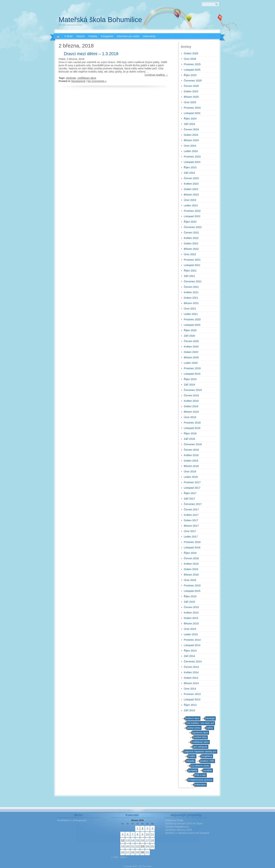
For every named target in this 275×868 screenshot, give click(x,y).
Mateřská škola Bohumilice (100, 20)
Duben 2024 (191, 135)
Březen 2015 (191, 623)
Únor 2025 (190, 102)
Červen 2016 (191, 558)
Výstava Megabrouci (177, 827)
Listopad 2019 (192, 374)
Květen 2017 (191, 515)
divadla (191, 761)
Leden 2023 (191, 205)
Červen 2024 (191, 129)
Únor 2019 (190, 417)
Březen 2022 (191, 249)
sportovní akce (201, 733)
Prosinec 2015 (192, 585)
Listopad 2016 (192, 547)
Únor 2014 (190, 689)
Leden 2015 (191, 634)
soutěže (208, 770)
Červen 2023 (191, 178)
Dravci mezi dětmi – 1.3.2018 (91, 54)
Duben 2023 (191, 189)
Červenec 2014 (193, 661)
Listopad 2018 (192, 428)
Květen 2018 (191, 455)
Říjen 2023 (190, 167)
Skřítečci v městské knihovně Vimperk (187, 833)
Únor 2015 (190, 629)
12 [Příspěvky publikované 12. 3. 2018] (123, 840)
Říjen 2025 (190, 75)
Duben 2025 (191, 91)
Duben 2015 (191, 618)
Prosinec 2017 (192, 482)
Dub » (124, 857)
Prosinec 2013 (192, 694)
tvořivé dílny (200, 737)
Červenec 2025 (193, 80)
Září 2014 (189, 656)
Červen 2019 (191, 395)
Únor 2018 (190, 471)
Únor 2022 (190, 254)
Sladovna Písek (174, 820)
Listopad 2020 (192, 325)
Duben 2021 (191, 298)
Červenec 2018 (193, 444)
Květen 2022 (191, 238)
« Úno (115, 857)
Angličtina (207, 756)
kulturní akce (193, 718)
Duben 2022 (191, 243)
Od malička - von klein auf (200, 723)
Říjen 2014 (190, 651)
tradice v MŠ (207, 761)
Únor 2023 (190, 200)
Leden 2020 (191, 363)
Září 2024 (189, 124)
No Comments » (97, 81)
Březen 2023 (191, 194)
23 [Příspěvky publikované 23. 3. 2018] (142, 846)
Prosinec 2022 (192, 211)
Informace (200, 785)
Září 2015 (189, 602)
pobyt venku (194, 728)
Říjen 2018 (190, 433)
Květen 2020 (191, 347)
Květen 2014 (191, 672)
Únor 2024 (190, 146)
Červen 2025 (191, 86)
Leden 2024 (191, 151)
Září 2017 (189, 499)
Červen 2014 (191, 667)
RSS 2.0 (220, 18)
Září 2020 (189, 336)
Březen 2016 (191, 575)
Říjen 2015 (190, 596)
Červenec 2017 (193, 504)
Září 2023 (189, 173)
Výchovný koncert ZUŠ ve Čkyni (184, 823)
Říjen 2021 (190, 271)
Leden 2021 (191, 314)
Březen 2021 (191, 303)
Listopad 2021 (192, 265)
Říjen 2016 (190, 553)
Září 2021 (189, 276)
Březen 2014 (191, 683)
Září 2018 (189, 439)
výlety (210, 728)
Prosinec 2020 (192, 319)
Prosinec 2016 (192, 542)
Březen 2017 (191, 526)
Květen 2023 (191, 184)
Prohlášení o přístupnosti (72, 820)
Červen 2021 (191, 287)
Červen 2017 (191, 509)
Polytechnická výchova (201, 780)
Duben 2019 (191, 406)
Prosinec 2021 (192, 260)
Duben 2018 (191, 461)
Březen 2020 (191, 357)
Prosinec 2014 (192, 640)
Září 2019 (189, 385)
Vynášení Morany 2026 (179, 830)
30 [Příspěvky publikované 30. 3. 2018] (142, 852)
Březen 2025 (191, 97)
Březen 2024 (191, 140)
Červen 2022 (191, 232)
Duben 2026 (191, 53)
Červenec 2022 (193, 227)
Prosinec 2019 (192, 368)
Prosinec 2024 (192, 108)
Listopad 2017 (192, 488)
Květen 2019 (191, 401)
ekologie (71, 78)
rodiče (192, 756)
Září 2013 (189, 710)
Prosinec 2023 (192, 156)
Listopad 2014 (192, 645)
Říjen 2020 (190, 330)
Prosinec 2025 (192, 64)
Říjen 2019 (190, 379)
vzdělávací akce (87, 78)
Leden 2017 (191, 537)
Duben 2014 (191, 678)
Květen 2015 (191, 613)
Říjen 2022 (190, 222)
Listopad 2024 (192, 113)
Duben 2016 (191, 569)
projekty (193, 770)
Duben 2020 (191, 352)
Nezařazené (78, 81)
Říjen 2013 (190, 705)
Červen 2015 (191, 607)
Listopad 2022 (192, 216)
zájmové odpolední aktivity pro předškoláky (200, 752)
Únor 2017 (190, 531)
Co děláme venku (200, 766)
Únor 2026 (190, 59)
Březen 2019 (191, 412)
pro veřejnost (200, 747)
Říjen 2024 (190, 118)
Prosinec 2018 (192, 423)
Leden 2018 (191, 477)
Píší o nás (200, 775)
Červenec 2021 (193, 281)
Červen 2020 (191, 341)
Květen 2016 (191, 564)
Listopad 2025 (192, 70)
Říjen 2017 (190, 493)
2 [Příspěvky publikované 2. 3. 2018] (142, 829)
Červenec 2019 (193, 390)
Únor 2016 (190, 580)
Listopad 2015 (192, 591)
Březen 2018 (191, 466)
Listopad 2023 (192, 162)
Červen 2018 (191, 450)
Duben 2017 (191, 520)
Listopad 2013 (192, 699)
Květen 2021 (191, 292)
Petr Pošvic (147, 866)
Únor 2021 (190, 309)
